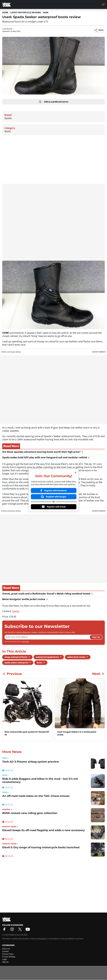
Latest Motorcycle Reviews (26, 13)
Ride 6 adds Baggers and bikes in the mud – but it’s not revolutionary (40, 780)
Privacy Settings (9, 957)
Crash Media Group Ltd (14, 935)
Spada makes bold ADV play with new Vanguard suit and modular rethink (46, 458)
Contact (6, 951)
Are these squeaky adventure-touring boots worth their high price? (43, 452)
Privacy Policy (25, 642)
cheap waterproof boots (16, 657)
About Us (6, 949)
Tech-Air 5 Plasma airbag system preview (31, 762)
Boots (8, 131)
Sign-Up (5, 962)
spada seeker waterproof (16, 663)
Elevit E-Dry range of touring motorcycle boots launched (41, 847)
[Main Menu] (103, 4)
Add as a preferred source (54, 102)
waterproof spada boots (47, 657)
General (7, 810)
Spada (8, 118)
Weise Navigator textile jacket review (25, 599)
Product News (10, 827)
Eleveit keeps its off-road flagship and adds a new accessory (43, 830)
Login (5, 959)
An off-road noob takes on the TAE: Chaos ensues (36, 796)
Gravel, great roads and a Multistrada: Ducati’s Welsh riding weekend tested (48, 594)
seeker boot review (76, 657)
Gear (46, 13)
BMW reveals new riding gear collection (30, 813)
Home (5, 13)
